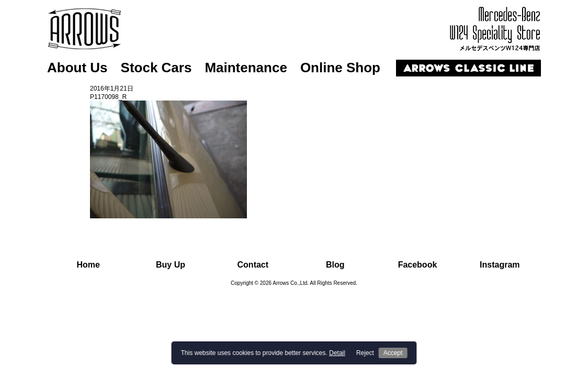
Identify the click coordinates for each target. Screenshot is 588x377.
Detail (337, 353)
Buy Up (171, 265)
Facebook (418, 265)
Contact (253, 265)
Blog (335, 265)
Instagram (500, 265)
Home (88, 265)
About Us (77, 68)
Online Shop (340, 68)
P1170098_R (108, 97)
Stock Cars (156, 68)
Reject (365, 353)
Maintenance (246, 68)
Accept (393, 353)
